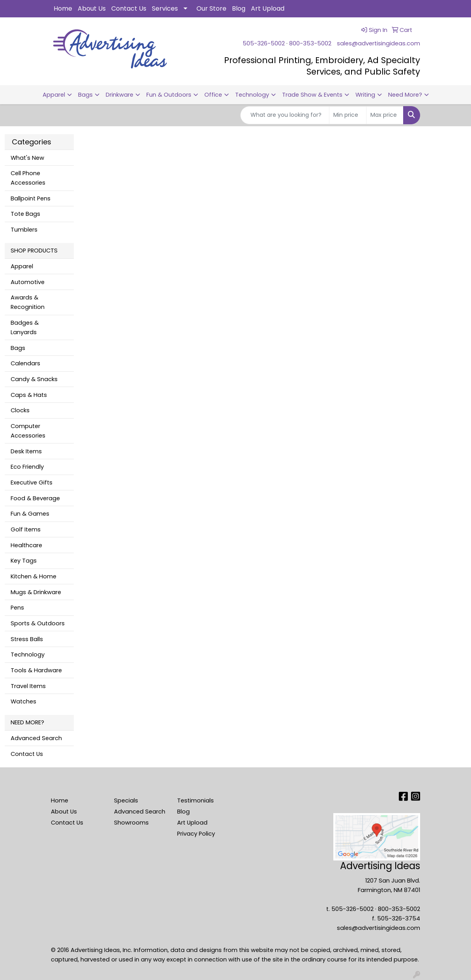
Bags (85, 95)
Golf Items (26, 529)
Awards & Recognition (28, 302)
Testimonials (195, 800)
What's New (27, 158)
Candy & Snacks (34, 379)
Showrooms (131, 823)
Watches (23, 701)
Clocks (20, 410)
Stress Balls (27, 639)
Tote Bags (25, 214)
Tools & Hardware (36, 670)
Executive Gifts (32, 483)
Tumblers (24, 230)
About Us (92, 8)
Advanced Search (36, 738)
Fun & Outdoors (169, 95)
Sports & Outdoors (38, 623)
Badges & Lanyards (25, 327)
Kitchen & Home (34, 576)
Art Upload (268, 8)
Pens (17, 608)
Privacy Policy (196, 834)
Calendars (25, 363)
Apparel (54, 95)
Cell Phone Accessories (28, 178)
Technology (252, 95)
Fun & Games (30, 514)
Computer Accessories (28, 431)
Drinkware (120, 95)
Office (213, 95)
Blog (239, 8)
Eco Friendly (27, 467)
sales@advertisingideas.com (378, 43)
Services (165, 8)
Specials (126, 800)
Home (63, 8)
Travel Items (28, 686)
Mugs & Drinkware (36, 592)
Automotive (28, 282)
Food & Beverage (35, 498)
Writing (365, 95)
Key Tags (24, 561)
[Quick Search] (285, 115)
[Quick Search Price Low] (348, 115)
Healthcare (26, 545)
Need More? (405, 95)
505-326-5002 (264, 43)
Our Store (211, 8)
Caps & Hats (29, 395)
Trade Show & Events (312, 95)
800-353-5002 (310, 43)
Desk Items (26, 451)
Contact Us (129, 8)
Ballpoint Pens (31, 198)
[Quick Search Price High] (385, 115)
